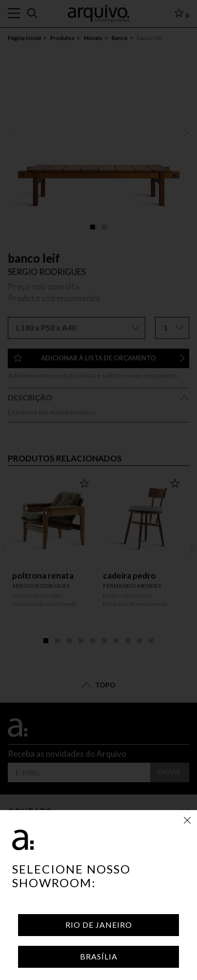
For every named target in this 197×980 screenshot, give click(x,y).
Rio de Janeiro (99, 925)
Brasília (99, 956)
